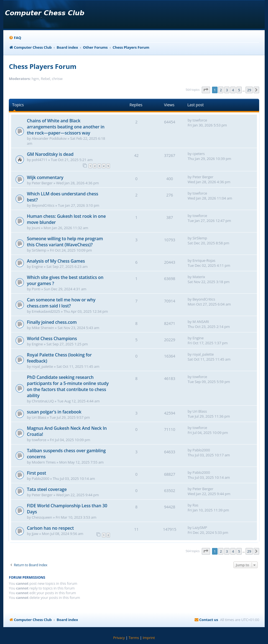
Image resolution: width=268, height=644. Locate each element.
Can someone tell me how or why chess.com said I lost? (61, 303)
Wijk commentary (45, 177)
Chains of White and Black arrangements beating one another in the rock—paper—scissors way (66, 127)
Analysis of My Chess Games (56, 261)
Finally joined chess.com (52, 322)
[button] (206, 90)
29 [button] (249, 90)
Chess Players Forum (43, 66)
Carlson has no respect (50, 528)
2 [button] (221, 90)
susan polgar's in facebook (54, 412)
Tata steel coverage (47, 489)
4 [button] (233, 90)
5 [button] (239, 90)
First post (36, 473)
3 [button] (227, 90)
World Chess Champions (52, 338)
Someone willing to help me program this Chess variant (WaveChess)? (65, 242)
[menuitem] (15, 38)
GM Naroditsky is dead (50, 154)
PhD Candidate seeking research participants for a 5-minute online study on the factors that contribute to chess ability (68, 386)
